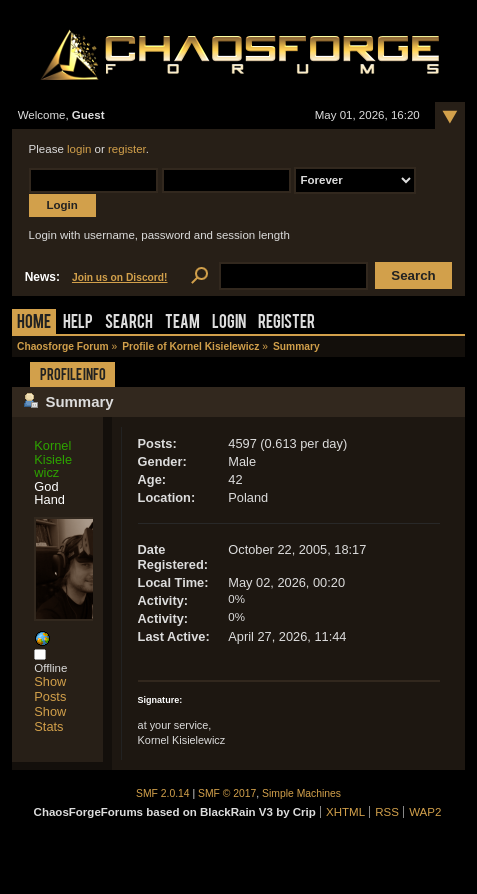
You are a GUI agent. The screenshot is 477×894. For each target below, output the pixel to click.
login (79, 149)
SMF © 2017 (227, 793)
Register (286, 323)
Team (182, 323)
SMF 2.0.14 (163, 793)
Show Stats (50, 719)
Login (229, 323)
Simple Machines (301, 793)
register (127, 149)
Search (129, 323)
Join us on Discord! (120, 277)
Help (78, 323)
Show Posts (50, 689)
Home (34, 323)
